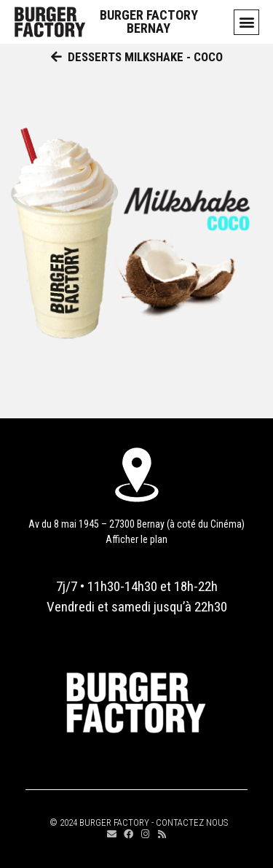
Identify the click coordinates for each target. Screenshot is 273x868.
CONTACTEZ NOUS (192, 822)
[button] (246, 22)
